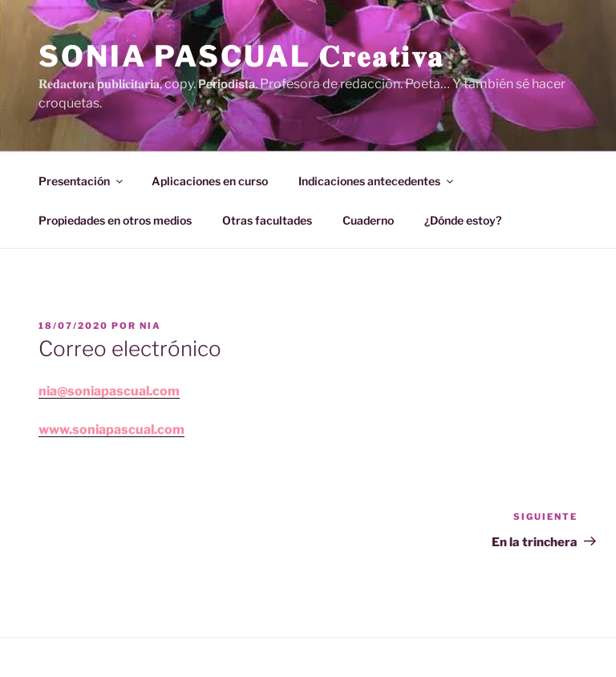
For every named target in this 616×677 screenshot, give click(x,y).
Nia (150, 326)
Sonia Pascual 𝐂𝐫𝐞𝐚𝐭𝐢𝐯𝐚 (241, 56)
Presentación (82, 181)
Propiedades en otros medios (115, 220)
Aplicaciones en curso (210, 181)
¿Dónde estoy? (463, 220)
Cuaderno (368, 220)
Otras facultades (267, 220)
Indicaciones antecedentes (377, 181)
